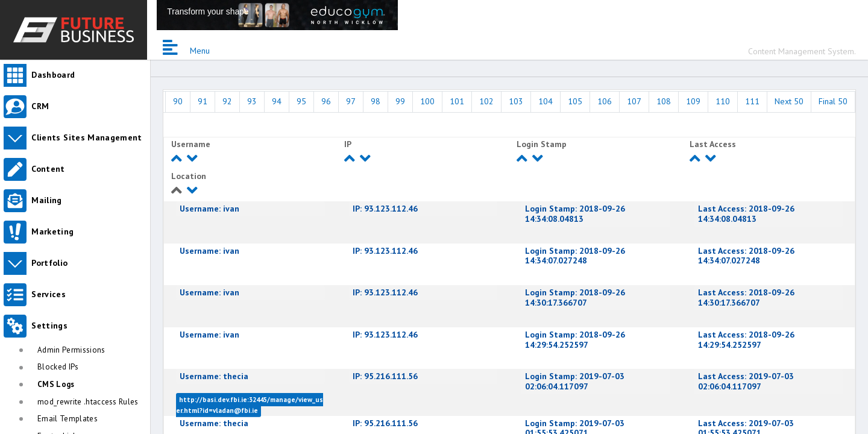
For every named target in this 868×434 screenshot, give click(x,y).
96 (326, 101)
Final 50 (833, 101)
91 (203, 101)
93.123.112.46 (385, 209)
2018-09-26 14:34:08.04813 (575, 214)
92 (227, 101)
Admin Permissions (71, 350)
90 (178, 101)
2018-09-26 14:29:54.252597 (575, 340)
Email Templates (68, 419)
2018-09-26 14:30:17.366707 (575, 297)
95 (301, 101)
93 (252, 101)
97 (351, 101)
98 (376, 101)
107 (634, 101)
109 (693, 101)
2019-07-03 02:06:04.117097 (575, 381)
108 (664, 101)
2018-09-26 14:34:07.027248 (575, 256)
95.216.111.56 (385, 376)
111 (752, 101)
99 (400, 101)
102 (486, 101)
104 (546, 101)
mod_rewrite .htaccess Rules (88, 402)
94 (277, 101)
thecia (214, 376)
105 (575, 101)
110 (723, 101)
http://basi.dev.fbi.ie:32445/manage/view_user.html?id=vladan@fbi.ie (250, 405)
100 (427, 101)
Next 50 (789, 101)
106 (605, 101)
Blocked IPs (58, 367)
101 (457, 101)
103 (516, 101)
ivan (209, 209)
